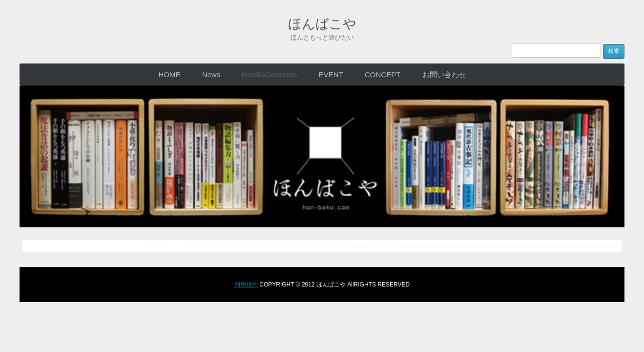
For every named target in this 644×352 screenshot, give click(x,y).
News (211, 74)
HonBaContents (269, 74)
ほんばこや (322, 22)
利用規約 (246, 284)
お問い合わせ (444, 74)
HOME (169, 74)
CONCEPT (383, 74)
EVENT (331, 74)
